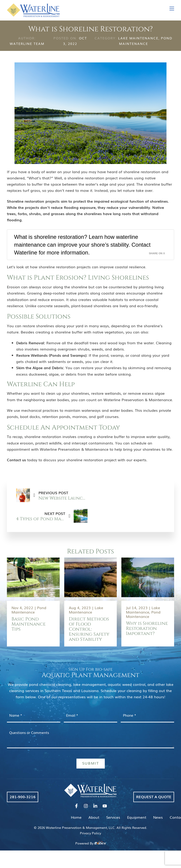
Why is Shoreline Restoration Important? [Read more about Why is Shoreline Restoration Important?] (147, 628)
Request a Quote (154, 797)
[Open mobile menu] (172, 9)
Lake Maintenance (138, 38)
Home (76, 817)
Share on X (157, 253)
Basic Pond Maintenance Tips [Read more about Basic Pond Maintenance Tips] (29, 624)
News (158, 817)
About (94, 817)
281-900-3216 (23, 797)
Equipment (137, 817)
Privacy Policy (90, 833)
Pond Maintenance (29, 610)
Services (113, 817)
